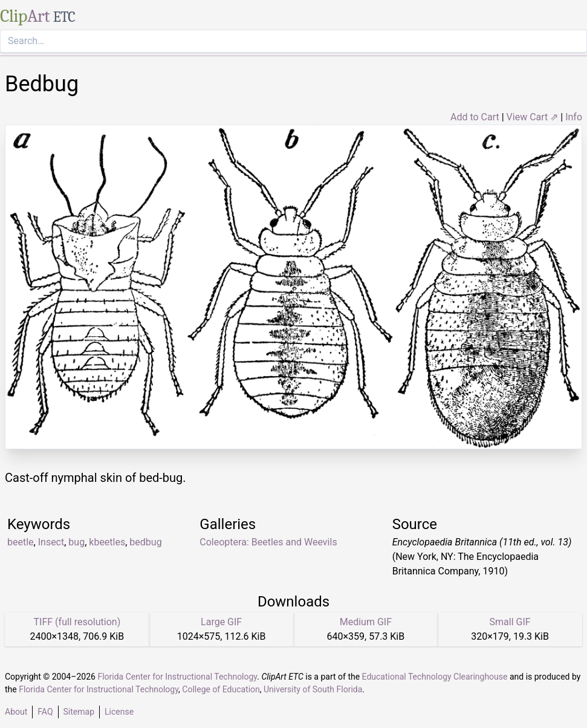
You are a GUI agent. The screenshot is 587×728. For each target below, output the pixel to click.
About (16, 712)
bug (76, 542)
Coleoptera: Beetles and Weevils (268, 542)
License (119, 712)
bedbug (145, 542)
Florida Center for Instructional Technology (177, 677)
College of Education (221, 689)
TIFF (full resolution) (77, 622)
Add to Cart (475, 117)
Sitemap (79, 712)
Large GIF (221, 622)
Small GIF (510, 622)
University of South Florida (313, 689)
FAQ (45, 712)
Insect (51, 542)
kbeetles (107, 542)
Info (574, 117)
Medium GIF (366, 622)
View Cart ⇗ (533, 117)
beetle (21, 542)
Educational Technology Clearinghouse (435, 677)
